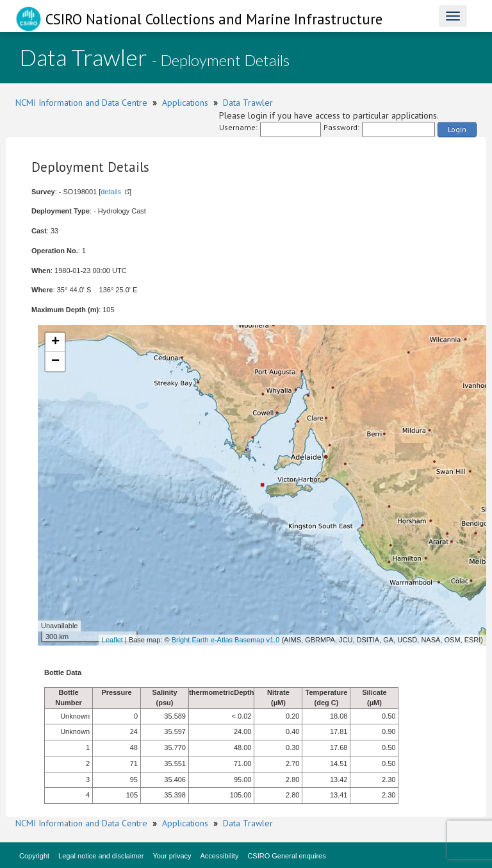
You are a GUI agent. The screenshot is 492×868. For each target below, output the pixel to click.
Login (457, 129)
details (111, 192)
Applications (185, 103)
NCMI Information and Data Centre (81, 103)
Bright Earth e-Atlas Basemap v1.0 (226, 640)
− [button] (55, 362)
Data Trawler (248, 103)
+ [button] (55, 342)
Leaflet (112, 640)
